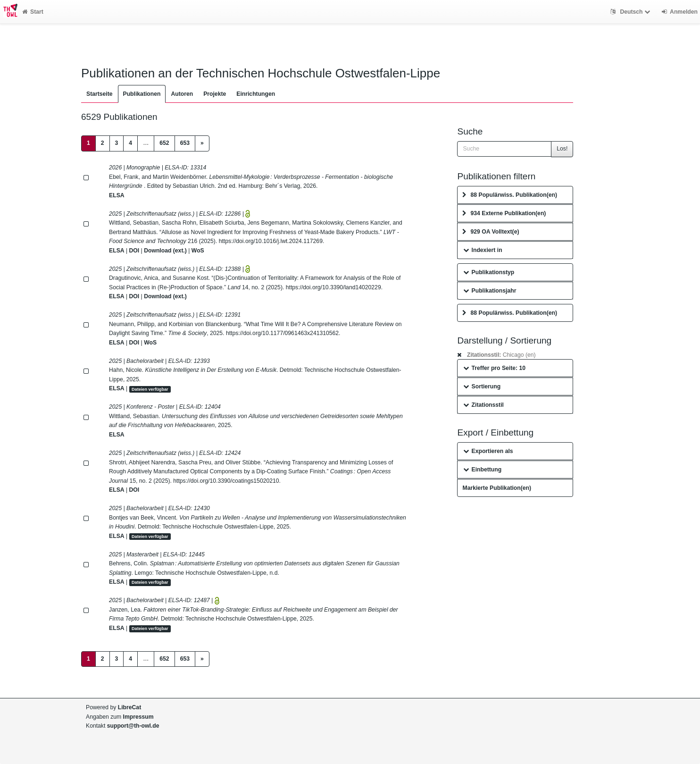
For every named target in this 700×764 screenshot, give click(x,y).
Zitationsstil (483, 405)
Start (33, 12)
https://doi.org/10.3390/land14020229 (333, 287)
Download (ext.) (165, 251)
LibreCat (129, 707)
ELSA (117, 195)
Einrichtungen (256, 94)
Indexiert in (483, 250)
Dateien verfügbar (150, 389)
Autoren (182, 94)
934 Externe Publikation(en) (504, 213)
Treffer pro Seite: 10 (494, 368)
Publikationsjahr (490, 291)
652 (164, 143)
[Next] (202, 143)
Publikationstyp (489, 272)
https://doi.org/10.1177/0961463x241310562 (282, 333)
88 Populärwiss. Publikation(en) (510, 195)
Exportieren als (488, 451)
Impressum (138, 717)
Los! (562, 149)
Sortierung (482, 386)
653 (185, 143)
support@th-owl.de (133, 726)
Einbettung (482, 470)
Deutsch (631, 12)
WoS (198, 251)
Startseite (100, 94)
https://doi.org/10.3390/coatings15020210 (226, 481)
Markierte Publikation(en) (497, 488)
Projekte (215, 94)
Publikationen (142, 94)
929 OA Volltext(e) (491, 232)
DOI (134, 251)
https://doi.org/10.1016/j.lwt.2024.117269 (271, 241)
